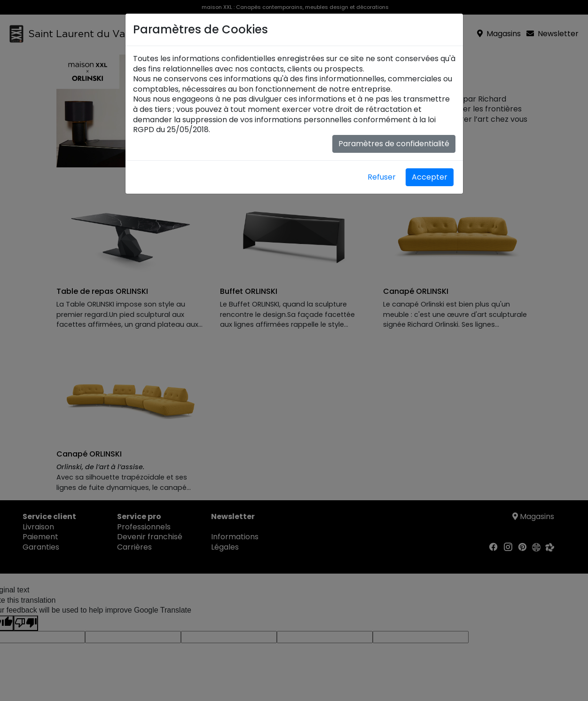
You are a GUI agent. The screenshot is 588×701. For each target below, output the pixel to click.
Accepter (430, 177)
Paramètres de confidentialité (394, 144)
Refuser (382, 177)
